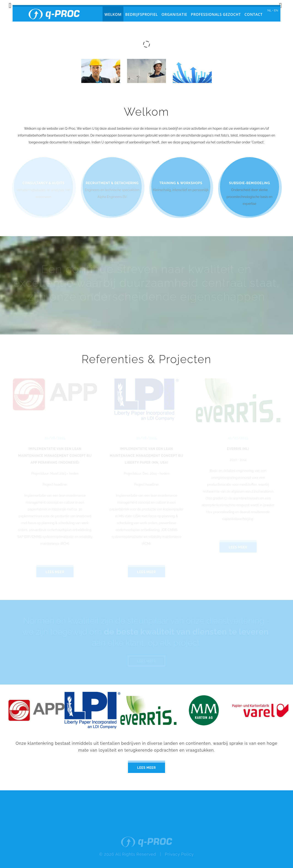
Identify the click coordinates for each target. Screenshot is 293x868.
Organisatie (174, 14)
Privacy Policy (179, 862)
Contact (254, 14)
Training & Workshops (181, 183)
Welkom (113, 14)
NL (270, 10)
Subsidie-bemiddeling (249, 183)
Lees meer (146, 768)
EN (276, 10)
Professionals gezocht (216, 14)
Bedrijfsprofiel (142, 14)
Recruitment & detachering (112, 183)
